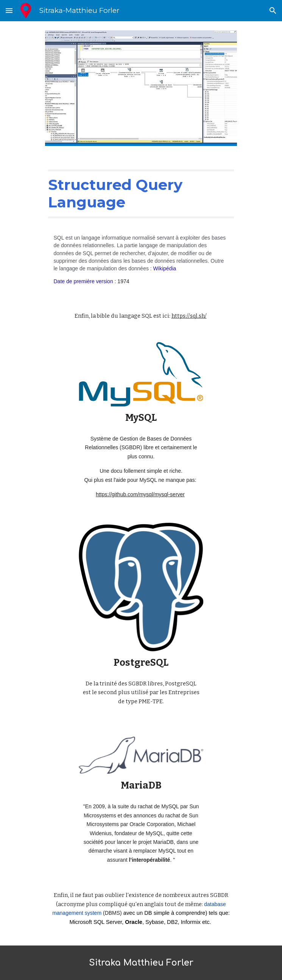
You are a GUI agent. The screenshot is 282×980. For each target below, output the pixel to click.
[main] (141, 194)
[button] (9, 10)
